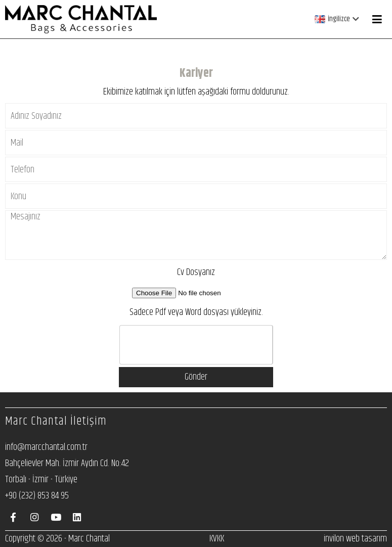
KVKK (217, 539)
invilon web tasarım (355, 539)
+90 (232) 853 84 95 (37, 496)
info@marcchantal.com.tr (46, 447)
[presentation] (197, 345)
